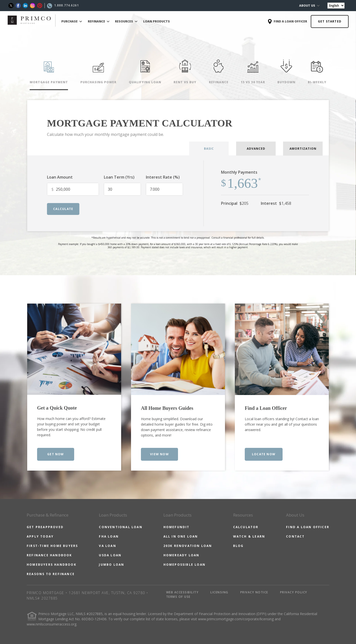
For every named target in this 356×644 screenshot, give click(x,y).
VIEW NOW (159, 454)
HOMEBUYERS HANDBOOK (52, 565)
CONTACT (295, 536)
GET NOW (56, 454)
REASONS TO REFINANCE (51, 574)
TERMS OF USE (178, 597)
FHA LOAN (109, 536)
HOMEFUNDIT (177, 527)
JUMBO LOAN (111, 565)
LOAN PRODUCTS (156, 21)
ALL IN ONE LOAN (181, 536)
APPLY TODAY (40, 536)
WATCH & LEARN (249, 536)
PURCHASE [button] (72, 21)
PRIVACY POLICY (294, 592)
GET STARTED (330, 21)
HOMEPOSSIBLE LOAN (184, 565)
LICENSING (219, 592)
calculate (63, 209)
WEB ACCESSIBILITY (182, 592)
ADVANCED (256, 149)
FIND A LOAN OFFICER (308, 527)
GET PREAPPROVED (45, 527)
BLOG (238, 546)
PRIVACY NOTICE (254, 592)
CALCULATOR (246, 527)
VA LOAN (107, 546)
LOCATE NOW (264, 454)
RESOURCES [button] (126, 21)
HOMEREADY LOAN (181, 555)
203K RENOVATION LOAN (188, 546)
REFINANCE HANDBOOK (49, 555)
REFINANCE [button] (99, 21)
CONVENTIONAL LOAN (121, 527)
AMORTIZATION (303, 149)
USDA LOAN (110, 555)
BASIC (209, 149)
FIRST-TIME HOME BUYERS (52, 546)
